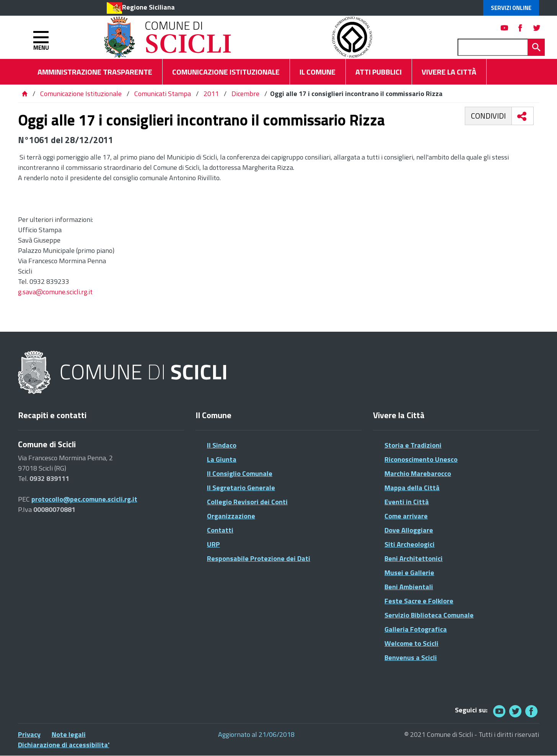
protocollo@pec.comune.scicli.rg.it (84, 499)
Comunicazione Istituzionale (81, 94)
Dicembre (245, 94)
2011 (211, 94)
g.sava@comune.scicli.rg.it (55, 292)
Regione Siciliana (148, 7)
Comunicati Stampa (163, 94)
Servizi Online (511, 8)
